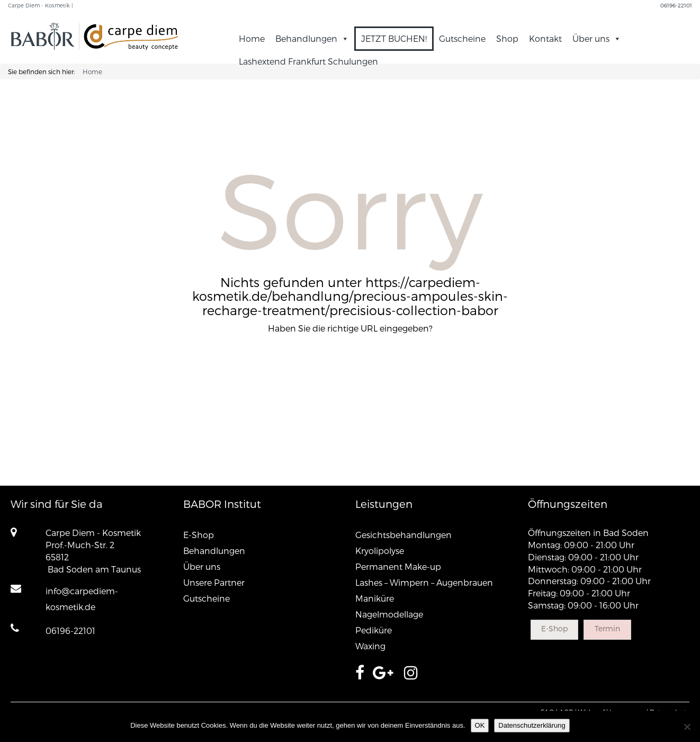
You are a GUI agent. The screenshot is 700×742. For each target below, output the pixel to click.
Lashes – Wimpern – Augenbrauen (424, 582)
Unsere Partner (214, 582)
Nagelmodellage (389, 614)
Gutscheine (462, 38)
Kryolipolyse (380, 551)
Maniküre (375, 598)
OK (480, 725)
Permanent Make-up (398, 566)
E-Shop (199, 535)
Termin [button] (607, 628)
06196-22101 (676, 5)
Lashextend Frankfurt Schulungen (308, 61)
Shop (507, 38)
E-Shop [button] (554, 628)
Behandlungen (312, 38)
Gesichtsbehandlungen (403, 535)
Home (252, 38)
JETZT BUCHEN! (394, 38)
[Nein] (687, 727)
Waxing (370, 646)
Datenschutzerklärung (532, 725)
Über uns (597, 38)
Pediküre (374, 630)
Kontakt (545, 38)
